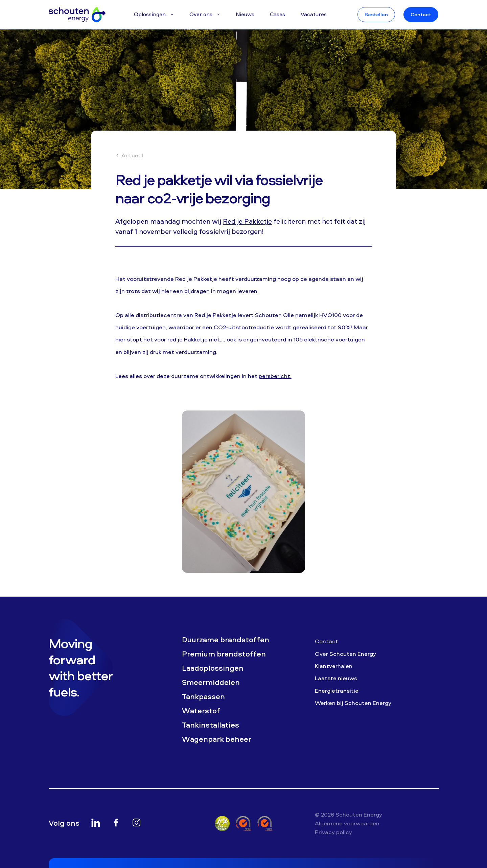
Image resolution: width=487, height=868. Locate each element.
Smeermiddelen (211, 682)
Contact (421, 14)
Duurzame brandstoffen (226, 640)
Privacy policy (333, 832)
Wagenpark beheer (217, 739)
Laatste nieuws (336, 678)
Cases (277, 14)
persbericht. (275, 376)
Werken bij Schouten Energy (353, 703)
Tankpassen (203, 697)
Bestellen (376, 14)
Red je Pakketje (247, 221)
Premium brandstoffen (224, 654)
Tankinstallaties (211, 725)
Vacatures (314, 14)
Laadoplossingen (213, 668)
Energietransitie (337, 691)
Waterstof (201, 711)
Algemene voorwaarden (347, 823)
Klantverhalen (334, 666)
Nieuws (245, 14)
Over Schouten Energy (345, 654)
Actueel (129, 155)
